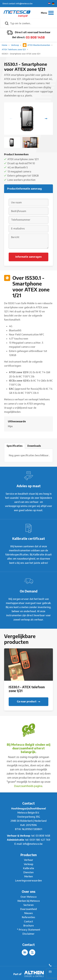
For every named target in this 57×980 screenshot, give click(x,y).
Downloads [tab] (34, 446)
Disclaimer (28, 934)
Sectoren (28, 905)
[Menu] (47, 13)
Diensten (28, 872)
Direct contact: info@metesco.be (18, 3)
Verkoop (15, 45)
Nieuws (29, 913)
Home (5, 45)
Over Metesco (28, 897)
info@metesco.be (33, 844)
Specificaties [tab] (15, 446)
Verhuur (29, 860)
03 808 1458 (35, 37)
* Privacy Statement (29, 930)
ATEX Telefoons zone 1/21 (14, 49)
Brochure (29, 926)
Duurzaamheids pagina (28, 786)
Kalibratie (29, 868)
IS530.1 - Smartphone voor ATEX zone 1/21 (21, 54)
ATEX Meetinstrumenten (37, 45)
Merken (29, 876)
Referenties (28, 917)
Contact (28, 921)
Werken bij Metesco (28, 901)
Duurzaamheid (28, 909)
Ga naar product (28, 701)
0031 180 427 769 (40, 840)
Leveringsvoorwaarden (28, 881)
